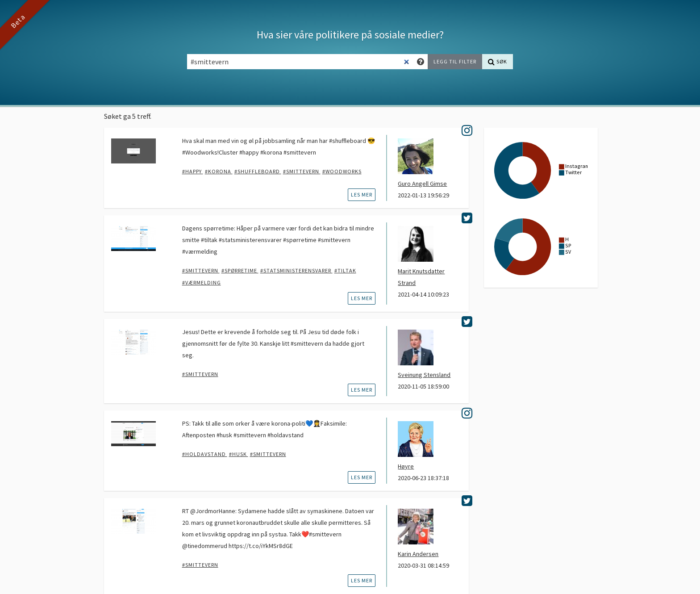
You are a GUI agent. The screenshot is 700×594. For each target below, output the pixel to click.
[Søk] (498, 62)
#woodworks (342, 171)
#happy (193, 171)
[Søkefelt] (300, 62)
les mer (362, 195)
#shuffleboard (258, 171)
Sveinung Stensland (424, 375)
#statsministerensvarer (296, 270)
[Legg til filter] (455, 62)
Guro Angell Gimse (422, 184)
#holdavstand (205, 454)
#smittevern (302, 171)
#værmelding (202, 282)
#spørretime (240, 270)
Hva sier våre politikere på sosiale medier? (350, 35)
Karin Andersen (418, 554)
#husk (239, 454)
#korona (219, 171)
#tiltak (345, 270)
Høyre (406, 466)
